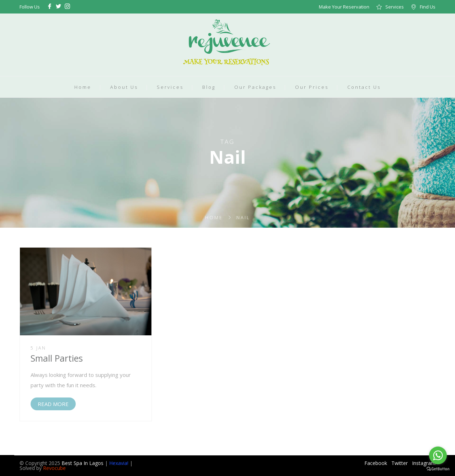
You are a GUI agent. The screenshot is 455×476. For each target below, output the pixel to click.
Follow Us (30, 7)
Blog (209, 87)
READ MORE (53, 404)
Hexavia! (119, 463)
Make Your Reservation (344, 7)
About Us (124, 87)
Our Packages (255, 87)
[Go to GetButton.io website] (438, 469)
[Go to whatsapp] (438, 455)
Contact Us (364, 87)
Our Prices (312, 87)
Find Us (428, 7)
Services (395, 7)
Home (83, 87)
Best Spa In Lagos (82, 463)
